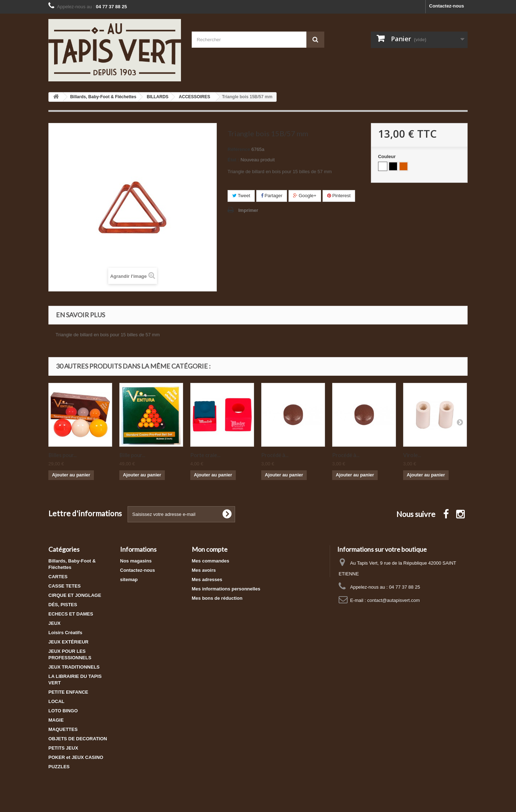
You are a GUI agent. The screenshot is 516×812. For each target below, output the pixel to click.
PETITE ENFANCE (68, 692)
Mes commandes (211, 561)
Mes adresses (207, 580)
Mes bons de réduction (217, 598)
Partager (272, 196)
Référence (239, 149)
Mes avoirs (204, 570)
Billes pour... (63, 455)
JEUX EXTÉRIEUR (68, 642)
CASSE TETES (64, 586)
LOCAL (56, 701)
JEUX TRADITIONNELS (74, 667)
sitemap (129, 580)
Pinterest (339, 196)
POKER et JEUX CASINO (76, 757)
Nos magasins (136, 561)
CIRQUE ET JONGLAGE (75, 595)
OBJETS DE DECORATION (78, 739)
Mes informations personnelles (226, 589)
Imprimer (248, 210)
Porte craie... (205, 455)
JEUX (54, 623)
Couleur (388, 156)
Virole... (412, 455)
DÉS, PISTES (63, 605)
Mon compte (210, 549)
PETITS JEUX (63, 748)
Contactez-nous (447, 6)
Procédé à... (275, 455)
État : (233, 160)
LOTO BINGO (63, 711)
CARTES (58, 577)
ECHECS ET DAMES (71, 614)
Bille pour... (132, 455)
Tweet (241, 196)
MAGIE (56, 720)
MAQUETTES (63, 729)
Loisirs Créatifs (65, 633)
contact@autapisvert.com (394, 600)
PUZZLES (59, 767)
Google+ (305, 196)
